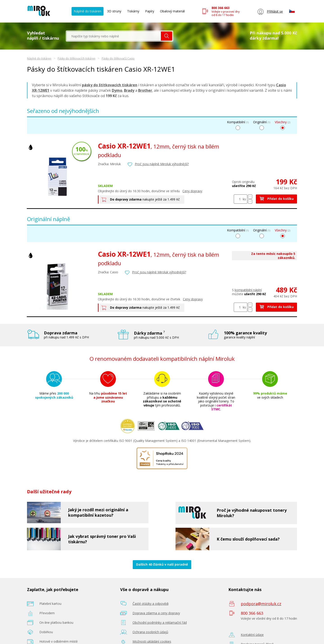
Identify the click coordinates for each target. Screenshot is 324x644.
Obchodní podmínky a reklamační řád (160, 622)
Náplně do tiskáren (88, 11)
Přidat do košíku (276, 199)
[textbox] (114, 36)
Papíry (150, 11)
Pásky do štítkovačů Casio (118, 58)
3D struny (114, 11)
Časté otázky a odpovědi (151, 604)
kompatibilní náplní (248, 290)
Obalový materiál (172, 11)
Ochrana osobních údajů (150, 632)
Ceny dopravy (192, 191)
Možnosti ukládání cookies (152, 641)
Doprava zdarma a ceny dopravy (156, 613)
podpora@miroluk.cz (261, 604)
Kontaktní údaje (252, 635)
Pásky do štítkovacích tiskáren (76, 58)
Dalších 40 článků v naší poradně (162, 564)
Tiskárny (133, 11)
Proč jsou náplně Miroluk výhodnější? (162, 164)
